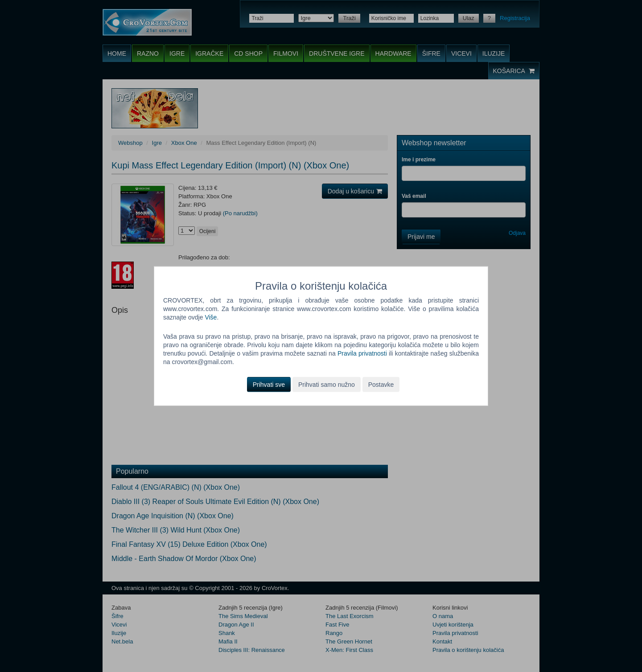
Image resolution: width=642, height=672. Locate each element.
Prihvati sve (269, 384)
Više (211, 317)
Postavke (381, 384)
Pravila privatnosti (362, 353)
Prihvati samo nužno (327, 384)
